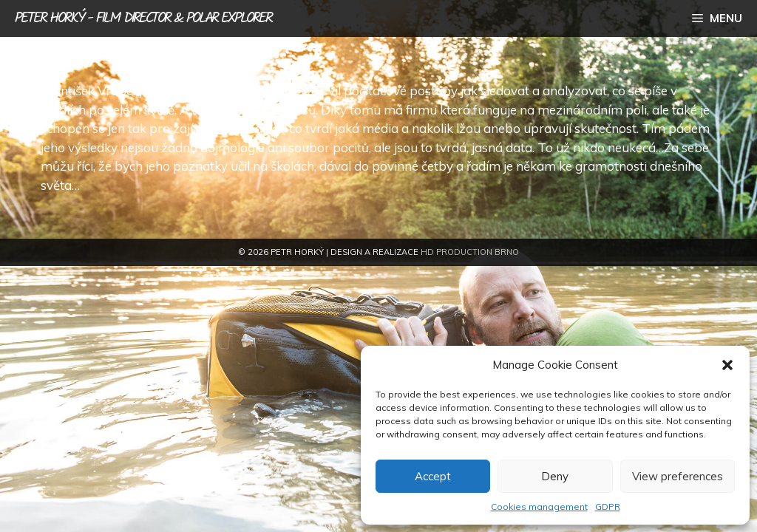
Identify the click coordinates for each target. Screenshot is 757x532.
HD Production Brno (470, 252)
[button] (727, 365)
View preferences (678, 476)
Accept (433, 476)
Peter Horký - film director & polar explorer (143, 18)
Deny (555, 476)
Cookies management (539, 507)
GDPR (608, 507)
